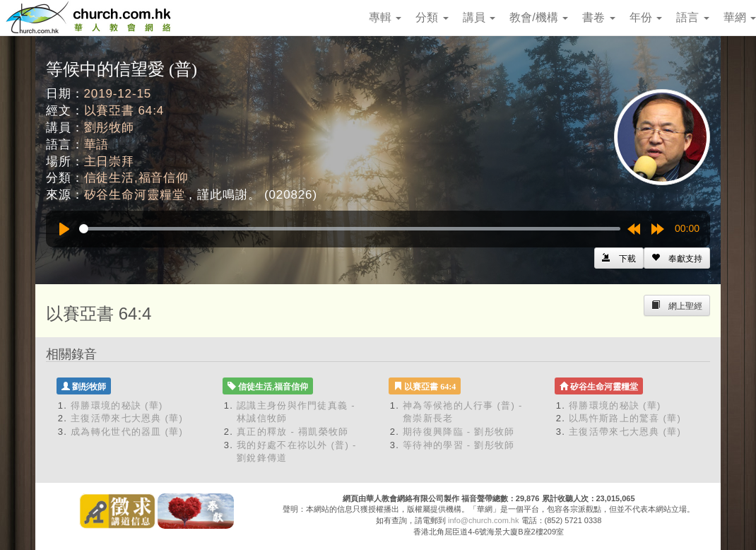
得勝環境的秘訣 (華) (117, 405)
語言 (692, 17)
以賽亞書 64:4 (124, 111)
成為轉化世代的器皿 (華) (127, 432)
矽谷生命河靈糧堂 (135, 195)
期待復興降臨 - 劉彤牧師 (459, 432)
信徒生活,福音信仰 (136, 178)
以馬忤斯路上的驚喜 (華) (625, 418)
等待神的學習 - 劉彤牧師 (459, 445)
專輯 (385, 17)
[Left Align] (677, 258)
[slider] (350, 229)
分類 (432, 17)
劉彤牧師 (109, 128)
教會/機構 (539, 17)
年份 (646, 17)
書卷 (598, 17)
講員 (479, 17)
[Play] (64, 229)
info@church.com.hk (483, 520)
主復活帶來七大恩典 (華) (127, 418)
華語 (97, 145)
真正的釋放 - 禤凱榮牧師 (293, 432)
